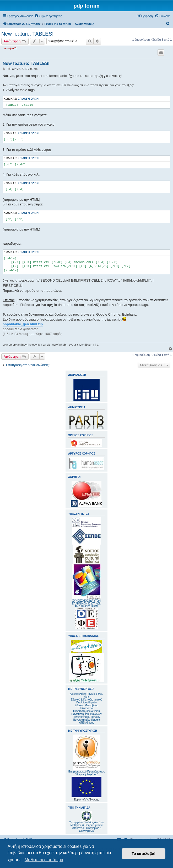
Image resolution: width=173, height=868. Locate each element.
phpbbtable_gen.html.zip (23, 324)
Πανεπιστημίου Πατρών (87, 717)
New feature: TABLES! (27, 34)
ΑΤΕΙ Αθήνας (86, 723)
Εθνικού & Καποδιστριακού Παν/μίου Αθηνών (87, 701)
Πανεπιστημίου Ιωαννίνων (86, 714)
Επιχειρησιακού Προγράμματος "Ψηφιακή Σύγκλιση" (87, 755)
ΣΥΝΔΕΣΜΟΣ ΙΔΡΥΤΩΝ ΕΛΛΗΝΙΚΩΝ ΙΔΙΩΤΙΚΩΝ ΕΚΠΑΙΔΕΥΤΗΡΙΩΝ (86, 604)
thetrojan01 (10, 48)
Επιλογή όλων (28, 99)
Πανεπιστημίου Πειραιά (87, 720)
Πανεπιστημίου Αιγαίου (86, 711)
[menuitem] (48, 16)
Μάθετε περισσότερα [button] (44, 860)
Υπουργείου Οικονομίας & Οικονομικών (87, 830)
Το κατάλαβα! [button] (144, 854)
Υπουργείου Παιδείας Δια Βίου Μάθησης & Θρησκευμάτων (86, 824)
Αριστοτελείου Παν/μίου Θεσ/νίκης (87, 695)
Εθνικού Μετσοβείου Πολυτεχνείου (87, 707)
